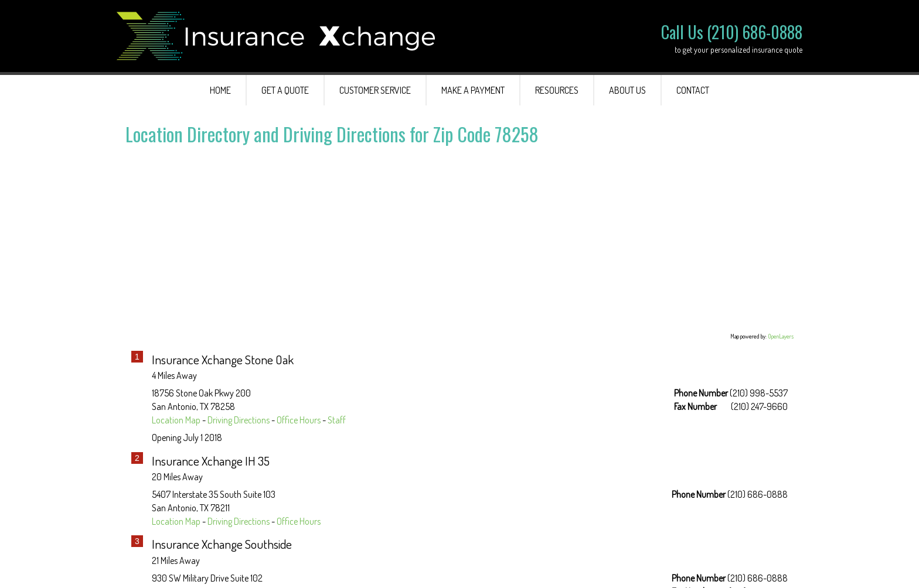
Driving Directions (239, 420)
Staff (337, 420)
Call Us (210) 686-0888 (732, 32)
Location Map (176, 420)
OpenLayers (781, 336)
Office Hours (299, 420)
